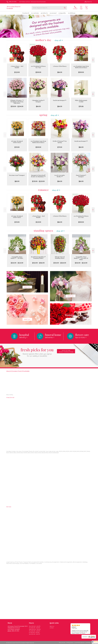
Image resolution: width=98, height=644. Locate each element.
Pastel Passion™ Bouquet (81, 176)
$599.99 (38, 72)
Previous (5, 60)
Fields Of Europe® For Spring (60, 142)
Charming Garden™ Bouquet (38, 101)
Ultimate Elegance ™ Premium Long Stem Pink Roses (17, 102)
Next (93, 60)
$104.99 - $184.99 (38, 263)
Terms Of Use (62, 643)
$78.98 (81, 106)
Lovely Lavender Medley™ (60, 176)
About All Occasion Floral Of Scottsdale (18, 371)
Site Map (88, 643)
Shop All (58, 40)
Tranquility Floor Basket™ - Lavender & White (81, 258)
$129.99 (17, 72)
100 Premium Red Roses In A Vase (38, 67)
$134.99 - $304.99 (60, 263)
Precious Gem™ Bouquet (17, 175)
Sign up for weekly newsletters (66, 351)
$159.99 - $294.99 (17, 106)
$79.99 (60, 147)
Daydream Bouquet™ (60, 100)
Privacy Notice (70, 643)
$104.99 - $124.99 (17, 263)
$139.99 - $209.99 (38, 181)
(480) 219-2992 (13, 2)
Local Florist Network (80, 643)
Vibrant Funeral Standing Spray (60, 258)
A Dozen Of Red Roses (60, 66)
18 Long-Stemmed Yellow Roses (17, 142)
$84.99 (60, 72)
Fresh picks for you (37, 352)
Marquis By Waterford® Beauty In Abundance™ (38, 176)
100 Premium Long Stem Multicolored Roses (81, 67)
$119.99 (17, 147)
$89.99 (17, 181)
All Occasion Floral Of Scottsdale (13, 7)
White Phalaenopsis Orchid (81, 101)
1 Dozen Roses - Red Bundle (17, 67)
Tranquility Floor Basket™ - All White (17, 258)
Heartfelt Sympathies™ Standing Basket (38, 258)
